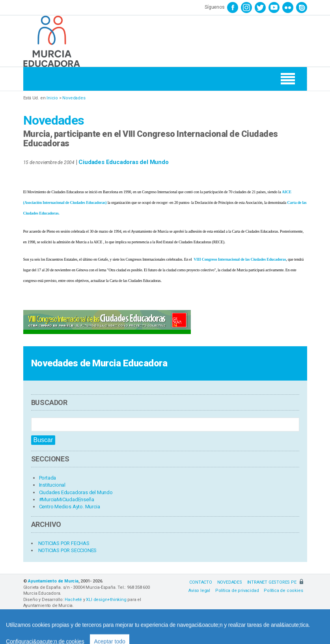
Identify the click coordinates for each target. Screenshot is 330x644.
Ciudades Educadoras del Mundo (123, 162)
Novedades (74, 98)
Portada (48, 478)
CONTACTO (200, 582)
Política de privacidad (237, 591)
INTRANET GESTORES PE (275, 582)
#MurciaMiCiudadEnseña (67, 499)
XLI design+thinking (106, 600)
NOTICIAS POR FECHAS (64, 543)
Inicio (52, 98)
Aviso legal (199, 591)
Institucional (52, 485)
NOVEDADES (230, 582)
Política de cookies (283, 591)
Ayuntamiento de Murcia (53, 581)
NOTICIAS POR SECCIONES (68, 550)
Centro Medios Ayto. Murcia (70, 507)
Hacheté (73, 600)
